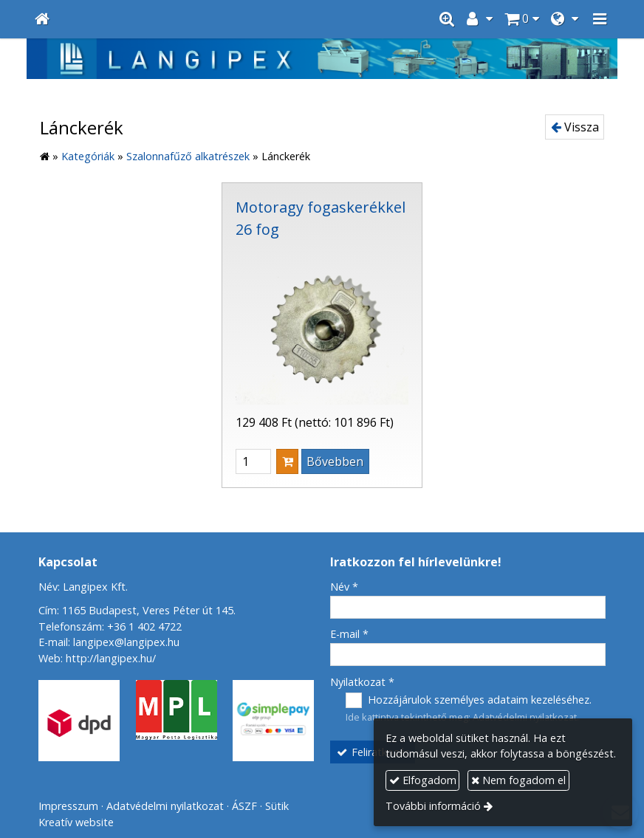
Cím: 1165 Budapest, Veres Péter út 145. (137, 610)
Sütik (277, 806)
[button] (600, 19)
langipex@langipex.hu (126, 642)
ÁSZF (244, 806)
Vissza (575, 127)
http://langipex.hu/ (111, 658)
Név (344, 587)
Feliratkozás (373, 752)
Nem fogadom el (518, 780)
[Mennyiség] (253, 461)
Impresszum (68, 806)
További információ (433, 806)
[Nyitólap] (42, 19)
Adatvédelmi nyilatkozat (525, 717)
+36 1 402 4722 (144, 626)
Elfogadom (423, 780)
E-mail (349, 634)
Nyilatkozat (362, 682)
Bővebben (335, 461)
